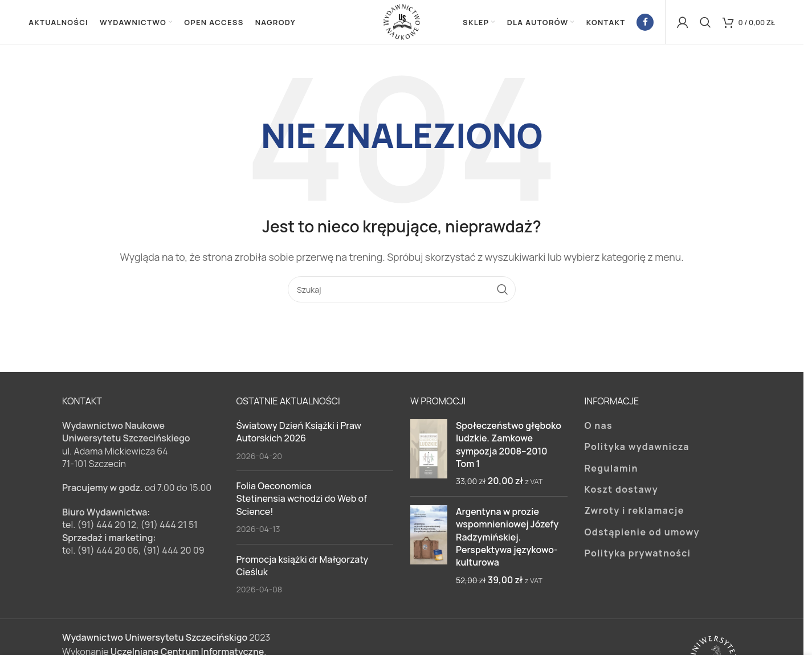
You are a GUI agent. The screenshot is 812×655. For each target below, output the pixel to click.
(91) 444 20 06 (108, 552)
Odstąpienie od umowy (642, 533)
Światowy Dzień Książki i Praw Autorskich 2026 (299, 433)
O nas (599, 427)
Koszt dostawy (621, 491)
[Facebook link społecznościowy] (645, 23)
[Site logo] (402, 22)
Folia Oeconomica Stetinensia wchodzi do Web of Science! (302, 500)
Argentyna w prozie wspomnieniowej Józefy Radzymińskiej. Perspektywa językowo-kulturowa (507, 538)
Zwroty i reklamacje (634, 512)
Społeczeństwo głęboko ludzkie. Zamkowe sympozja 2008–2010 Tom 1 (509, 446)
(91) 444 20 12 (107, 526)
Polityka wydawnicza (637, 448)
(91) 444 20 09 (174, 552)
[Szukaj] (705, 23)
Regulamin (611, 469)
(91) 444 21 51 (169, 526)
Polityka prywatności (638, 555)
